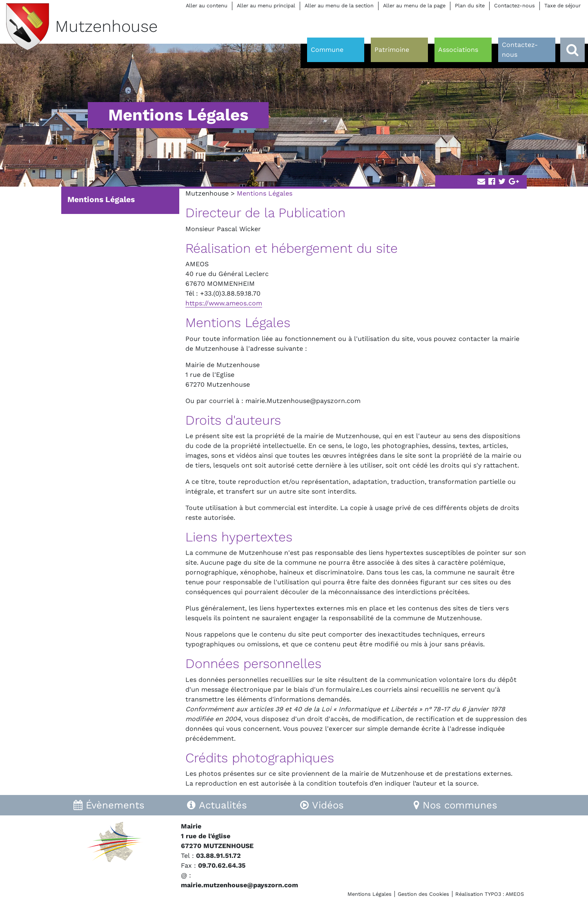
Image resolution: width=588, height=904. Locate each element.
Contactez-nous (514, 6)
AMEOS (515, 894)
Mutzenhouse (207, 193)
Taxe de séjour (562, 6)
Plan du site (470, 6)
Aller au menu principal (266, 6)
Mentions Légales (101, 199)
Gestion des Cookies (423, 894)
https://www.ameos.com (224, 303)
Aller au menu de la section (339, 6)
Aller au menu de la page (414, 6)
